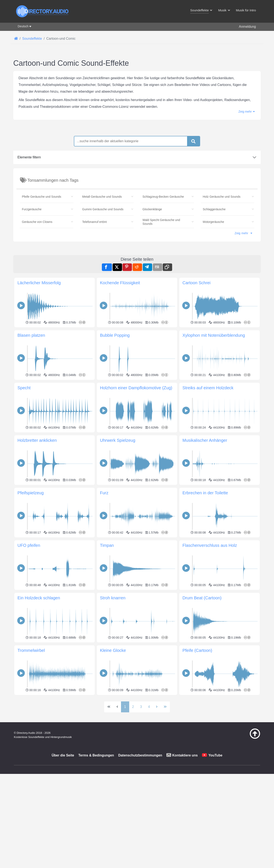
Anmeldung (247, 27)
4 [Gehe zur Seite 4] (149, 766)
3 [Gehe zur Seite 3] (141, 766)
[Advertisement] (137, 726)
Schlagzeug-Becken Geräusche (163, 197)
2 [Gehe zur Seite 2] (133, 766)
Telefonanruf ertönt (95, 222)
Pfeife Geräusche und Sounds (42, 197)
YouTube (215, 814)
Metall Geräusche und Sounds (102, 197)
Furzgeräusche (32, 209)
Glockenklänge (152, 209)
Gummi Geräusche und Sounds (103, 209)
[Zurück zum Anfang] (244, 797)
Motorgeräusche (213, 222)
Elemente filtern (29, 157)
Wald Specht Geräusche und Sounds (161, 222)
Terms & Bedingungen (96, 814)
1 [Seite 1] (125, 766)
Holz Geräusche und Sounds (222, 197)
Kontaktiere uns (185, 814)
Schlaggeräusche (214, 209)
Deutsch (23, 26)
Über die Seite (63, 814)
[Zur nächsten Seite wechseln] (157, 766)
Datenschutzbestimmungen (140, 814)
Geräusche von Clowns (37, 222)
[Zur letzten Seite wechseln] (165, 766)
